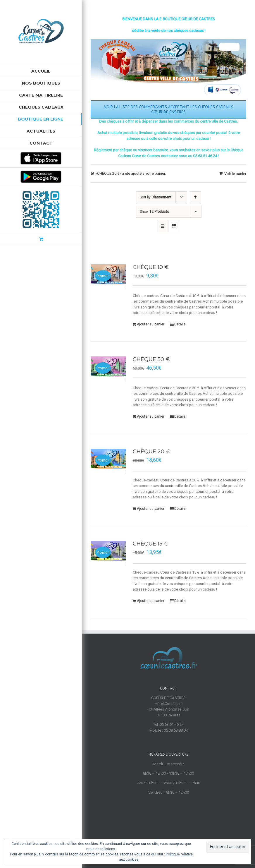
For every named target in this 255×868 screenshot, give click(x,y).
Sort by (156, 197)
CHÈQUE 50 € (151, 359)
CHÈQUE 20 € (151, 452)
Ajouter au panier (151, 324)
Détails (180, 324)
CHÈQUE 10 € (151, 267)
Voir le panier (235, 174)
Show (154, 212)
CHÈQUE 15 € (150, 544)
